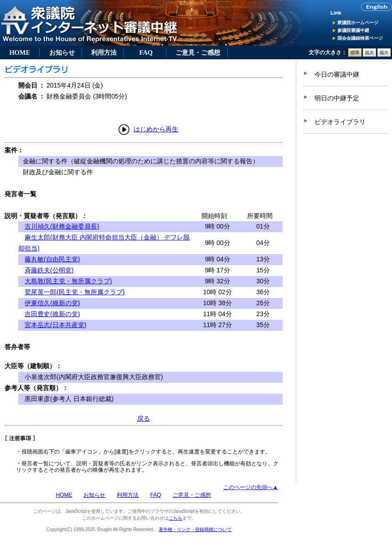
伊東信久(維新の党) (52, 303)
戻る (144, 418)
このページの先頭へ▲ (251, 487)
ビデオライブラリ (340, 122)
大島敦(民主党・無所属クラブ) (68, 281)
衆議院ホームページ (358, 23)
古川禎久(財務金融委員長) (62, 226)
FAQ (146, 52)
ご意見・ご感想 (198, 52)
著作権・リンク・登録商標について (195, 529)
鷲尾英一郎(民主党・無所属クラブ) (75, 292)
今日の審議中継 (337, 74)
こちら (175, 518)
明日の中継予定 (337, 98)
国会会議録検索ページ (360, 38)
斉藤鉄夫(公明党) (49, 270)
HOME (20, 52)
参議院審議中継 (353, 30)
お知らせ (62, 52)
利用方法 (104, 52)
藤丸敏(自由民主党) (52, 259)
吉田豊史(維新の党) (52, 314)
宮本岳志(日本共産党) (55, 325)
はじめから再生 (156, 129)
